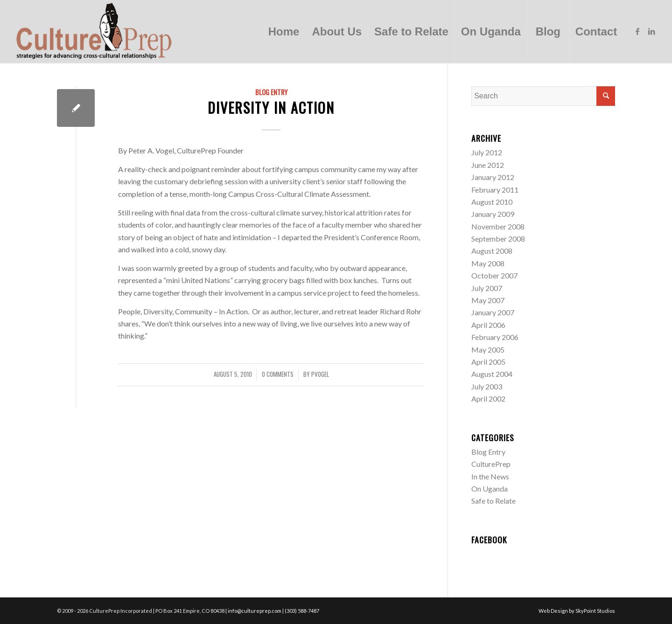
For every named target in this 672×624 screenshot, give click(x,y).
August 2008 (492, 251)
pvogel (320, 374)
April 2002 (488, 399)
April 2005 (488, 362)
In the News (490, 476)
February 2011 (495, 190)
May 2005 (488, 350)
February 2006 (495, 337)
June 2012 (488, 165)
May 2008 (488, 263)
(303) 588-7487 (302, 611)
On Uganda (490, 489)
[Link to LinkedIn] (651, 31)
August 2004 (492, 374)
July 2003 (487, 386)
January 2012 (493, 177)
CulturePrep (491, 464)
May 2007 (488, 300)
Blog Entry (271, 92)
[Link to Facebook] (637, 31)
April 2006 (488, 325)
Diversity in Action (271, 107)
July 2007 (487, 288)
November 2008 (498, 226)
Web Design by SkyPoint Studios (577, 611)
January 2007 (493, 312)
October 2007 (494, 275)
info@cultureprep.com (255, 611)
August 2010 (492, 202)
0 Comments (278, 374)
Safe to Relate (493, 501)
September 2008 (498, 239)
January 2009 (493, 214)
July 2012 (487, 152)
